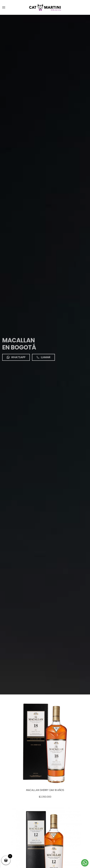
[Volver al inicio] (45, 7)
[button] (4, 7)
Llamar (43, 357)
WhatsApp (16, 357)
